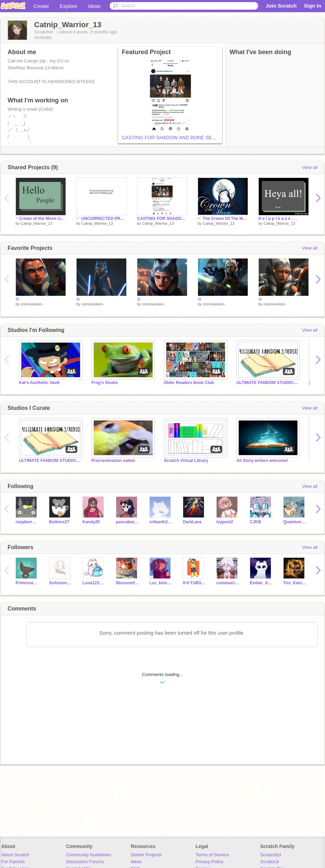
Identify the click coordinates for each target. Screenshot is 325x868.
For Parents (13, 862)
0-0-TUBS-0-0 (194, 583)
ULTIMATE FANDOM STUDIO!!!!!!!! (267, 383)
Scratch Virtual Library (186, 461)
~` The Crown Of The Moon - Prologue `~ (223, 219)
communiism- (32, 304)
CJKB (255, 522)
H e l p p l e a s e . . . (278, 219)
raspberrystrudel (27, 522)
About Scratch (16, 855)
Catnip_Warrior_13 (37, 223)
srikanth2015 (161, 522)
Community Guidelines (88, 855)
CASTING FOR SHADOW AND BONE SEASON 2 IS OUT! (185, 138)
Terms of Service (212, 855)
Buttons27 (59, 522)
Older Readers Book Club (189, 383)
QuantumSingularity (295, 522)
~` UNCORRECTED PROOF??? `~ (101, 219)
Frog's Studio (105, 383)
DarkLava (192, 522)
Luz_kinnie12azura (161, 583)
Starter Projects (146, 855)
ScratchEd (270, 855)
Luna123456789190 (94, 583)
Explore (68, 6)
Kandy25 (91, 522)
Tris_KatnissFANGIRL (295, 583)
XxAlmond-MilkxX (61, 583)
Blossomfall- (127, 583)
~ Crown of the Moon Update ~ (41, 219)
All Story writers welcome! (262, 461)
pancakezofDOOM (127, 522)
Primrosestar (27, 583)
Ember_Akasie (261, 583)
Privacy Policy (210, 862)
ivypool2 (225, 522)
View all (310, 167)
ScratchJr (270, 862)
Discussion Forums (85, 862)
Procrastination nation (113, 461)
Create (41, 6)
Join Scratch (281, 6)
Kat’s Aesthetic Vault (39, 383)
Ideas (94, 6)
